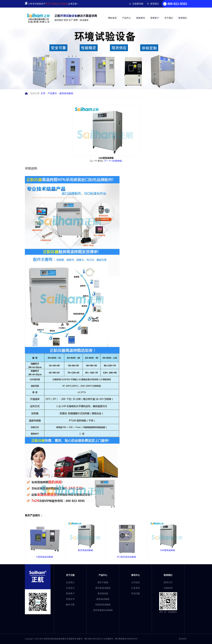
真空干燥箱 (51, 4)
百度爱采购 (138, 4)
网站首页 (112, 18)
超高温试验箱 (66, 93)
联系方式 (168, 582)
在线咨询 (168, 588)
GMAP (183, 639)
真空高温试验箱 (103, 588)
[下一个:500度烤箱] (113, 161)
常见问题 (135, 593)
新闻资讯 (141, 18)
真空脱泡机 (103, 593)
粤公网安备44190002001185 (126, 639)
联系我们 (155, 4)
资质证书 (70, 599)
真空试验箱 (62, 4)
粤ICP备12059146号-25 (94, 639)
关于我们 (169, 18)
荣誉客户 (155, 18)
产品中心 (127, 18)
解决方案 (70, 605)
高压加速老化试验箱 (103, 610)
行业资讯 (135, 588)
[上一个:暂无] (96, 161)
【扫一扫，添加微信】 (168, 612)
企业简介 (70, 582)
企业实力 (70, 588)
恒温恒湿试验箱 (103, 605)
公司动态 (135, 582)
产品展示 (52, 93)
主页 (43, 93)
